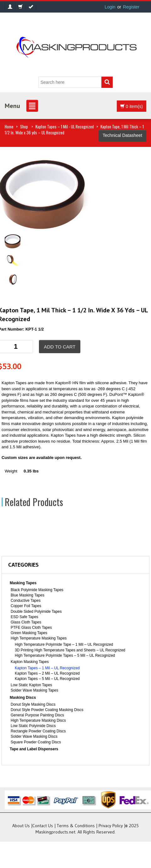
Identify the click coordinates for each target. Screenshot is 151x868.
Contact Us (43, 826)
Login (110, 7)
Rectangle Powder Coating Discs (38, 731)
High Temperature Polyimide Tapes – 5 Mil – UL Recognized (65, 655)
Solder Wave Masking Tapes (34, 690)
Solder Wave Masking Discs (34, 736)
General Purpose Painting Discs (37, 715)
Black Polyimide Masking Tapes (37, 590)
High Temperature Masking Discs (38, 720)
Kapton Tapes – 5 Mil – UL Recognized (47, 679)
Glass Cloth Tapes (26, 622)
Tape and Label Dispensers (34, 749)
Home (9, 127)
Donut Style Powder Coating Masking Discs (47, 710)
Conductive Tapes (26, 601)
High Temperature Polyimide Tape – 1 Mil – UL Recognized (64, 644)
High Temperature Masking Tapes (39, 638)
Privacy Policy (111, 826)
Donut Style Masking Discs (33, 704)
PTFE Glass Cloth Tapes (31, 628)
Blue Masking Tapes (27, 595)
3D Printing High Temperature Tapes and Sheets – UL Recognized (70, 650)
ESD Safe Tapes (24, 617)
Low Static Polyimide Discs (33, 726)
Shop (24, 127)
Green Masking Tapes (29, 633)
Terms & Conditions (76, 826)
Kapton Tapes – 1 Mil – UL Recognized (47, 668)
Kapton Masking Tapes (30, 662)
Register (131, 7)
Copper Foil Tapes (26, 606)
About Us (21, 826)
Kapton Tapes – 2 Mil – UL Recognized (47, 673)
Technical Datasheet (122, 135)
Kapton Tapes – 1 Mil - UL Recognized (65, 127)
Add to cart (60, 347)
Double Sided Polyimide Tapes (36, 612)
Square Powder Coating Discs (36, 742)
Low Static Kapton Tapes (31, 685)
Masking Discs (23, 698)
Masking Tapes (23, 583)
